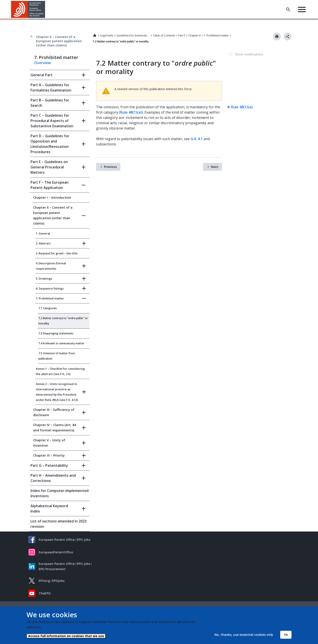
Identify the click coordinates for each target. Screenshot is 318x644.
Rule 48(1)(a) (131, 112)
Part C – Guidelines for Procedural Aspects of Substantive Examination (52, 121)
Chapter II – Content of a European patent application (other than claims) (59, 41)
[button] (46, 10)
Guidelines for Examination (133, 35)
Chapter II (194, 35)
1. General (43, 233)
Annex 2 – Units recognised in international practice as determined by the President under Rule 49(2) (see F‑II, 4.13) (57, 392)
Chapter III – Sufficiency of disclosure (54, 412)
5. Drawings (44, 278)
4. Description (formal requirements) (51, 266)
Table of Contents (164, 35)
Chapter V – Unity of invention (49, 443)
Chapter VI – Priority (49, 455)
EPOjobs (58, 581)
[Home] (28, 9)
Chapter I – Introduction (52, 197)
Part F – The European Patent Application (49, 185)
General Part (42, 75)
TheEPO (45, 593)
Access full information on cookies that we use (66, 636)
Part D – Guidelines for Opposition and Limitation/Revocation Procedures (50, 144)
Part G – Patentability (49, 465)
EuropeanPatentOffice (56, 552)
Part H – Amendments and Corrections (53, 478)
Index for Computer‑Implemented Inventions (60, 493)
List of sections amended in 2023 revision (59, 524)
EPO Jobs (84, 540)
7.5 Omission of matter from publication (57, 356)
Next (215, 167)
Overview (43, 63)
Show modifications (249, 54)
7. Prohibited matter (216, 35)
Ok (286, 635)
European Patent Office (57, 540)
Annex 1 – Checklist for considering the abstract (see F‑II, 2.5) (60, 371)
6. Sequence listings (50, 288)
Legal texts (107, 35)
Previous (110, 167)
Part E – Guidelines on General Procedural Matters (49, 167)
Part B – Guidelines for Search (50, 103)
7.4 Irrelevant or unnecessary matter (61, 343)
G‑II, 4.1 (197, 139)
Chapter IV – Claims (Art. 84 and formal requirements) (55, 428)
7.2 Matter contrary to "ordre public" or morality (63, 321)
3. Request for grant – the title (57, 253)
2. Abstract (43, 243)
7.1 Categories (48, 308)
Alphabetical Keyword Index (49, 509)
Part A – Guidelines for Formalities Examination (51, 88)
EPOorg (44, 581)
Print (277, 36)
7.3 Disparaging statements (56, 333)
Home (95, 36)
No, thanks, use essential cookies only (244, 635)
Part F (182, 35)
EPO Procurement (52, 569)
